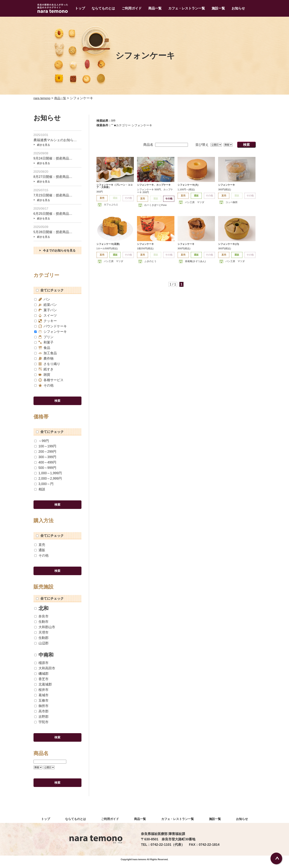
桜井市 (41, 693)
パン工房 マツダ (195, 202)
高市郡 (41, 715)
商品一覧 (155, 8)
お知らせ (238, 8)
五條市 (41, 704)
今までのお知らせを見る (59, 253)
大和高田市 (45, 672)
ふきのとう (150, 261)
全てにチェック (50, 292)
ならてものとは (103, 8)
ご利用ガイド (132, 8)
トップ (80, 8)
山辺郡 (41, 647)
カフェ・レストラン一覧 (187, 8)
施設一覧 (218, 8)
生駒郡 (41, 641)
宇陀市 (41, 725)
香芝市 (41, 682)
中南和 (44, 658)
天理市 (41, 636)
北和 (41, 612)
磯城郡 (41, 677)
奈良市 (41, 620)
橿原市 (41, 666)
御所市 (41, 709)
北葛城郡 (43, 688)
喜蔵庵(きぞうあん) (195, 261)
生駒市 (41, 625)
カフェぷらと (111, 205)
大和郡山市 (45, 631)
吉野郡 (41, 720)
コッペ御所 (232, 202)
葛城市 (41, 699)
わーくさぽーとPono (156, 205)
